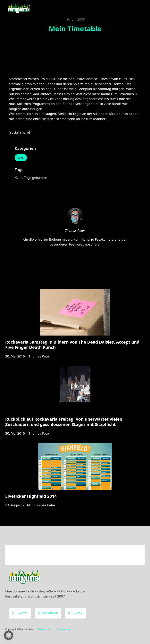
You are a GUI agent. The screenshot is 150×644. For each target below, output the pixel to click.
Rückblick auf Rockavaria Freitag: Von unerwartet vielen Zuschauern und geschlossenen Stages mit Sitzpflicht (64, 422)
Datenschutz (45, 629)
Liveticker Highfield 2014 (31, 496)
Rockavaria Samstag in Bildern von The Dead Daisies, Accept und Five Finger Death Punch (72, 345)
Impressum (63, 629)
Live (21, 158)
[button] (9, 635)
